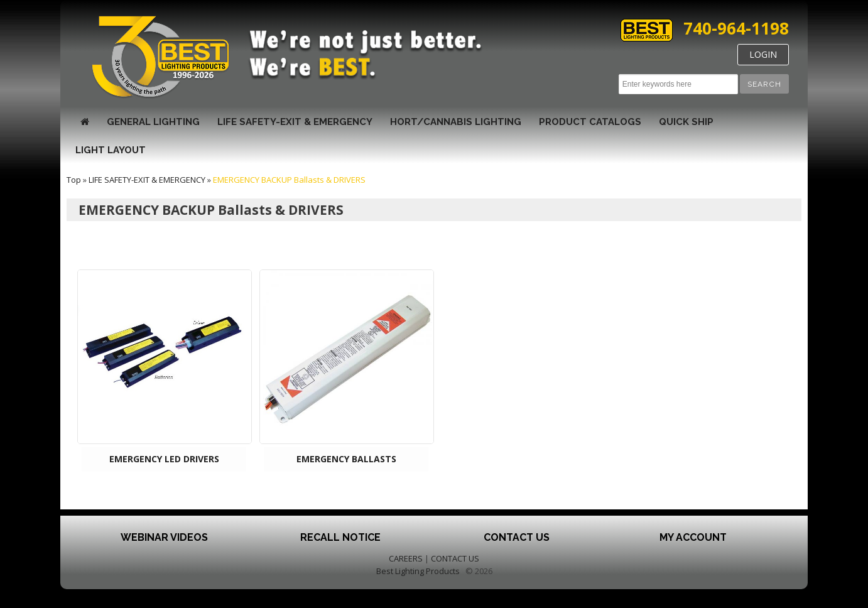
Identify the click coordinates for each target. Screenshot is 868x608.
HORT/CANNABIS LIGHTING (456, 122)
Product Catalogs (590, 122)
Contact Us (517, 537)
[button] (764, 84)
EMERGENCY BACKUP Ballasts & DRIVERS (289, 180)
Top (74, 180)
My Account (693, 537)
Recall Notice (340, 537)
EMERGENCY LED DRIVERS (164, 459)
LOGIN (763, 54)
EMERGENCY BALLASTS (346, 459)
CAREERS (406, 558)
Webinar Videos (164, 537)
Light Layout (111, 150)
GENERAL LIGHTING (153, 122)
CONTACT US (455, 558)
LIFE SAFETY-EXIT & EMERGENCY (295, 122)
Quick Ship (686, 122)
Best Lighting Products (418, 571)
